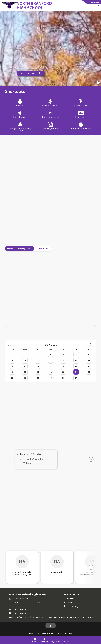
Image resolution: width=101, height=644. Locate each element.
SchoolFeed (68, 633)
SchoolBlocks (54, 633)
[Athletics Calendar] (51, 103)
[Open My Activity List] (56, 640)
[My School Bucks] (50, 115)
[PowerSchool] (81, 103)
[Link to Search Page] (99, 6)
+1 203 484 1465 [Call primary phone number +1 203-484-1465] (21, 609)
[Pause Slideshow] (99, 83)
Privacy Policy (71, 606)
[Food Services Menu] (81, 126)
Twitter (68, 602)
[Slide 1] (47, 84)
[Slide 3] (52, 84)
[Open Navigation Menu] (66, 640)
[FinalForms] (81, 115)
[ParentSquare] (20, 115)
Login (51, 626)
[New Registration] (51, 126)
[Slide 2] (49, 84)
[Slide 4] (54, 84)
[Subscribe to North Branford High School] (69, 598)
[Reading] (20, 103)
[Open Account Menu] (44, 640)
